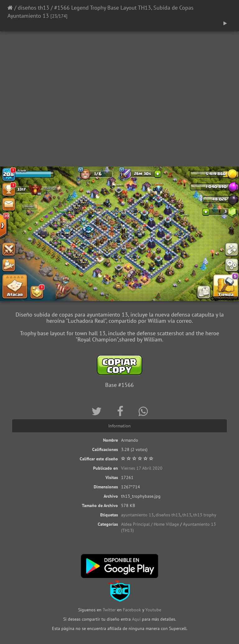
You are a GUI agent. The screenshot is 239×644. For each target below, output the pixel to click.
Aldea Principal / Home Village (150, 524)
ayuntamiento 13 (137, 515)
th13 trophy (205, 515)
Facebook (132, 610)
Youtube (153, 610)
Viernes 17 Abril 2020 (142, 468)
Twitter (110, 610)
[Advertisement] (119, 117)
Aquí (136, 619)
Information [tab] (119, 426)
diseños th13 (33, 8)
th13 (187, 515)
